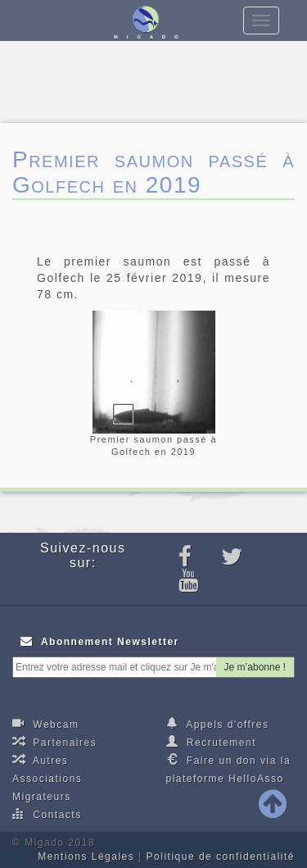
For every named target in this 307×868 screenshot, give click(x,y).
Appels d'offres (218, 724)
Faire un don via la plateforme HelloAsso (229, 769)
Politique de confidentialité (221, 857)
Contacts (47, 814)
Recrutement (212, 742)
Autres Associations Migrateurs (47, 778)
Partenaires (54, 742)
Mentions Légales (86, 857)
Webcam (45, 724)
